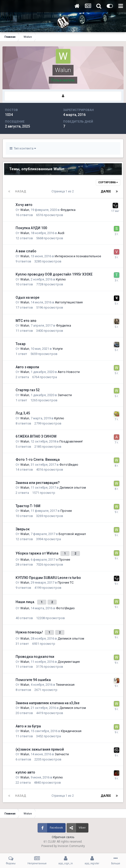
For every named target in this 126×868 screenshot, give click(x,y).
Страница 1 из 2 (63, 191)
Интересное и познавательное (78, 256)
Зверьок (23, 529)
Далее (106, 191)
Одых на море (27, 297)
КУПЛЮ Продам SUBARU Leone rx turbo (48, 578)
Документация (69, 662)
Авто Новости (69, 372)
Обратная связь (63, 837)
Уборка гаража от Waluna (37, 553)
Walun (25, 210)
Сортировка (108, 182)
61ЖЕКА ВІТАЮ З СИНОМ (36, 436)
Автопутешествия (69, 302)
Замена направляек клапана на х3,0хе (48, 703)
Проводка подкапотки (35, 657)
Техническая (65, 685)
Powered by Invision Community (63, 846)
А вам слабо (26, 251)
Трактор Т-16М (28, 506)
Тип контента (23, 148)
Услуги (58, 349)
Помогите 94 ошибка (33, 680)
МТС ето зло (26, 321)
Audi (61, 233)
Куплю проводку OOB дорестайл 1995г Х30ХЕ (54, 274)
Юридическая (71, 731)
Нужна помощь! (30, 632)
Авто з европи (27, 367)
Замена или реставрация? (38, 483)
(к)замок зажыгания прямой (40, 749)
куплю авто (25, 772)
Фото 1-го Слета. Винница (38, 460)
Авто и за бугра (28, 726)
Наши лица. (26, 602)
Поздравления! (71, 441)
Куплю (61, 279)
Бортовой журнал (72, 534)
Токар (21, 344)
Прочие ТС (66, 582)
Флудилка (68, 210)
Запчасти (65, 395)
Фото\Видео (69, 465)
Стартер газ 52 (28, 390)
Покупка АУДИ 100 (31, 228)
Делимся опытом (73, 488)
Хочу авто (24, 205)
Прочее (66, 511)
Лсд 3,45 (23, 413)
